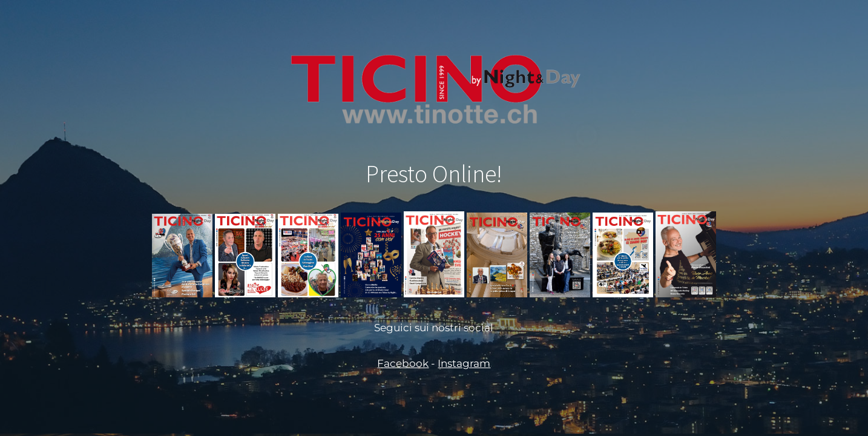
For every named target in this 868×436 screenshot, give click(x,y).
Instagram (464, 363)
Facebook (403, 363)
